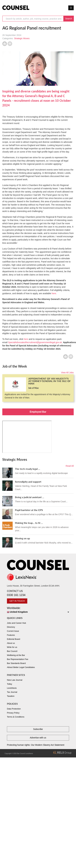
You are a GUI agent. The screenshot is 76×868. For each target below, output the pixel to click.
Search (69, 19)
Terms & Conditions (16, 717)
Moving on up (22, 538)
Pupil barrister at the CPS (29, 510)
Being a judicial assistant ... (30, 497)
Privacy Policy (13, 713)
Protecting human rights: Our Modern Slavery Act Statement (36, 745)
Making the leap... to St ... (29, 523)
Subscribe (38, 729)
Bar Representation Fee (18, 659)
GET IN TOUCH (17, 601)
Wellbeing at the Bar (16, 655)
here (54, 293)
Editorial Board (13, 639)
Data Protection (14, 709)
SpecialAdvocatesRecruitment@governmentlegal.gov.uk (35, 342)
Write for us (12, 647)
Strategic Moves (22, 38)
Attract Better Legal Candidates (21, 667)
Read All (70, 466)
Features (11, 635)
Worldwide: (38, 610)
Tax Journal (12, 692)
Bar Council (12, 651)
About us (11, 643)
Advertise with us (38, 738)
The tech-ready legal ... (28, 469)
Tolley (9, 684)
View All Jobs (67, 373)
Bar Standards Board (16, 663)
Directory (11, 627)
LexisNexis (12, 688)
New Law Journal (15, 680)
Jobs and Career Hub (16, 623)
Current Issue (13, 631)
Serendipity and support (28, 482)
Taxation (11, 696)
